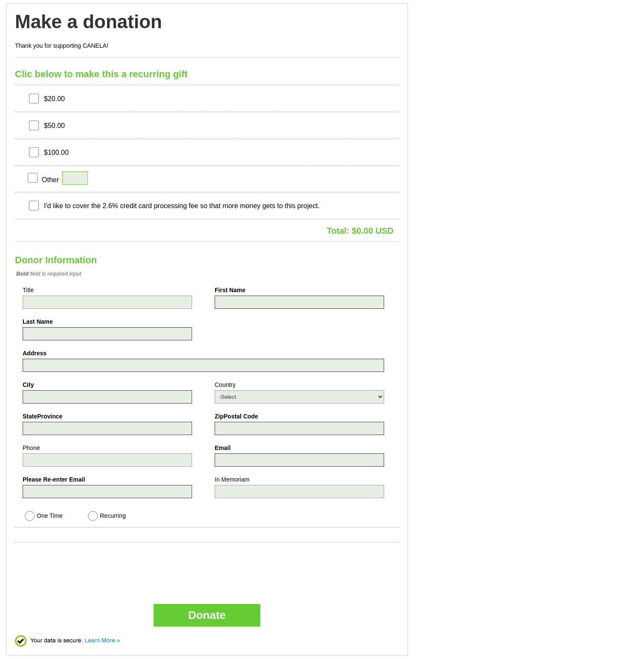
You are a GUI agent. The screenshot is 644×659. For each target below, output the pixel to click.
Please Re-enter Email (54, 479)
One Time (50, 516)
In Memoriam (232, 479)
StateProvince (42, 416)
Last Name (38, 322)
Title (28, 290)
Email (223, 448)
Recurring (113, 516)
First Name (230, 290)
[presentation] (87, 565)
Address (35, 353)
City (28, 385)
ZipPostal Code (236, 416)
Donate (207, 615)
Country (225, 385)
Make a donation (89, 22)
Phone (31, 448)
